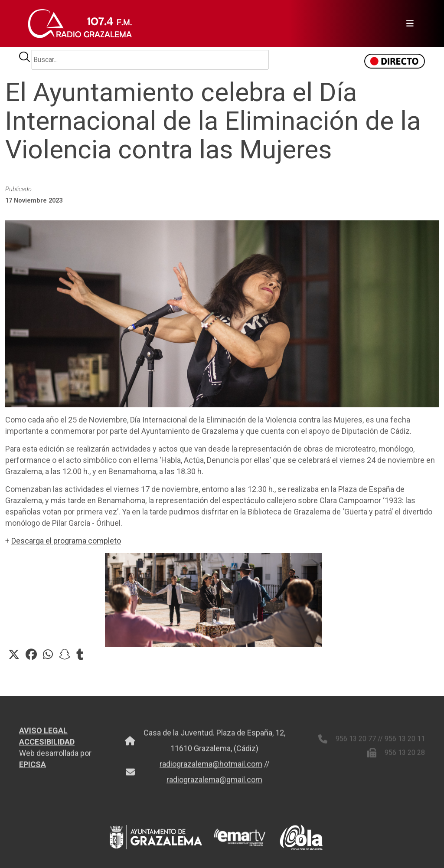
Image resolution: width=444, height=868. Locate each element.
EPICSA (33, 768)
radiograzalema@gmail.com (214, 784)
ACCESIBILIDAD (47, 746)
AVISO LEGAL (43, 735)
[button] (14, 655)
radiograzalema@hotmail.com (211, 768)
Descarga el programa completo (66, 541)
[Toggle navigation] (407, 24)
